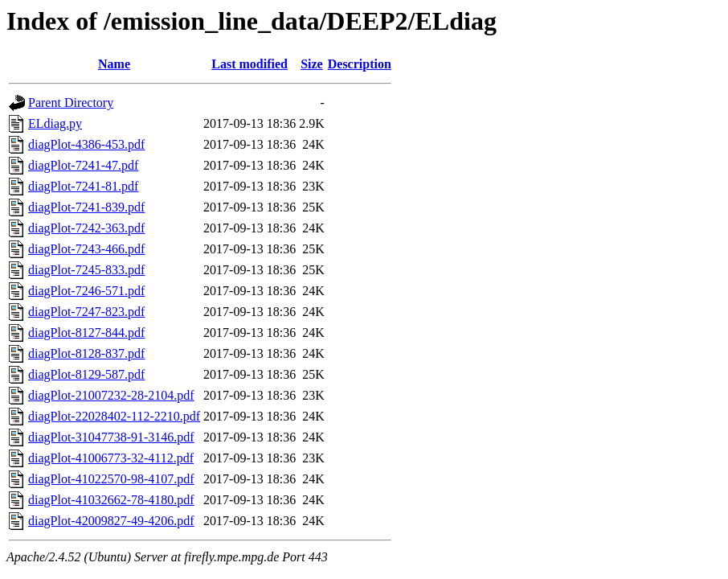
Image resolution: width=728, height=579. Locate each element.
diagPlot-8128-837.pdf (86, 353)
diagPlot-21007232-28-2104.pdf (111, 395)
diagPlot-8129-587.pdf (86, 374)
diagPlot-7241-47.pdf (83, 165)
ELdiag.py (55, 123)
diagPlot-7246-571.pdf (86, 291)
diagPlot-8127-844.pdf (86, 333)
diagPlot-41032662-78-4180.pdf (111, 500)
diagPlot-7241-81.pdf (83, 186)
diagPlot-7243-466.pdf (86, 249)
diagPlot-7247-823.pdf (86, 312)
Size (312, 64)
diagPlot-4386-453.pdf (86, 144)
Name (114, 64)
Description (360, 64)
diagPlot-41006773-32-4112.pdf (111, 458)
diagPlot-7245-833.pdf (86, 270)
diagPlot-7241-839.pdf (86, 207)
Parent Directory (71, 103)
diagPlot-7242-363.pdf (86, 228)
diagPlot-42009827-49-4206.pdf (111, 521)
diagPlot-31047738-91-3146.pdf (111, 437)
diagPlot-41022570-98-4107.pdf (111, 479)
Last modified (249, 64)
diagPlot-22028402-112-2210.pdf (114, 416)
